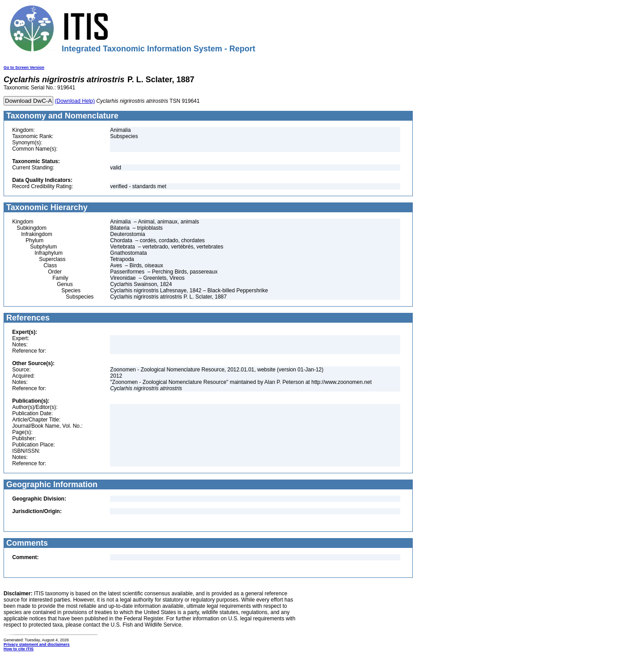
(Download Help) (75, 101)
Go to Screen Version (24, 67)
